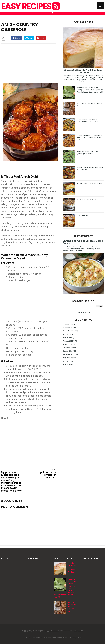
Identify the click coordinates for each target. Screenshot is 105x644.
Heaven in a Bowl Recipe (87, 199)
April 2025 (66, 338)
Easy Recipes (30, 6)
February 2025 (68, 341)
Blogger (88, 312)
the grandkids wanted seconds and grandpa (90, 168)
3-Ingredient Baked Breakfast (89, 183)
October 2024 (68, 351)
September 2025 (69, 331)
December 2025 (68, 324)
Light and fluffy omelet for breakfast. (45, 474)
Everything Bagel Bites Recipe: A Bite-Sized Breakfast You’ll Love (90, 138)
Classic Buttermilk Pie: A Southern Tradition (83, 71)
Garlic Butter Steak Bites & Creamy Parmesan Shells (88, 120)
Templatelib (78, 631)
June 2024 (66, 364)
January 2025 (67, 344)
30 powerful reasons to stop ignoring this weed (89, 152)
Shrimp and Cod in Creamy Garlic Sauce (83, 242)
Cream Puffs (82, 215)
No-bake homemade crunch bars (89, 104)
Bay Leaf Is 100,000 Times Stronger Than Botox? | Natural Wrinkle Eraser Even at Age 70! (90, 90)
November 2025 (68, 328)
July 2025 (66, 334)
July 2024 (66, 361)
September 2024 (69, 354)
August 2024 (67, 358)
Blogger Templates (52, 631)
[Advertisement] (31, 63)
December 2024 (68, 348)
